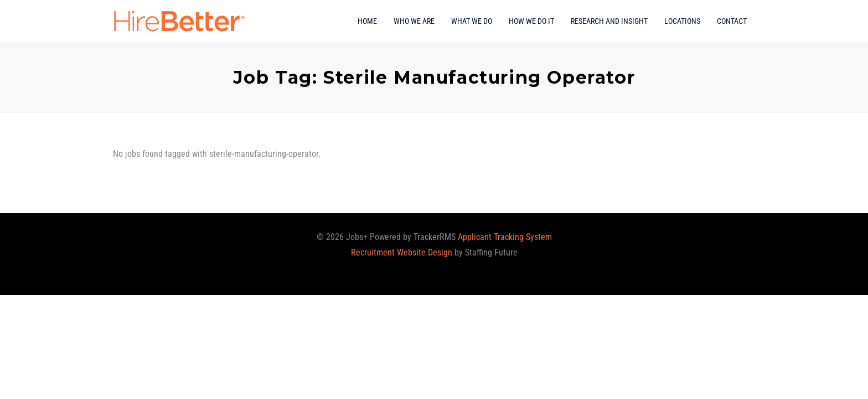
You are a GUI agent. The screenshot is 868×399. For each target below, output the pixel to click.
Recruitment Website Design (402, 252)
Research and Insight (609, 21)
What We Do (472, 21)
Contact (732, 21)
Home (367, 21)
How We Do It (531, 21)
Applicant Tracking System (505, 237)
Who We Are (414, 21)
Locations (682, 21)
